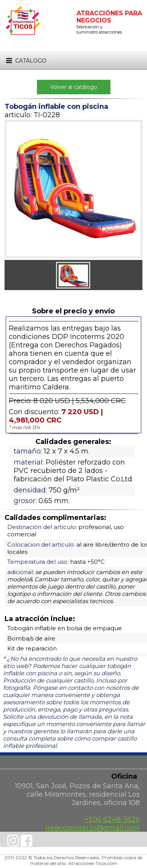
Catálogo (26, 61)
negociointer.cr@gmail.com (93, 828)
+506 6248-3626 (112, 820)
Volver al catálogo (74, 87)
